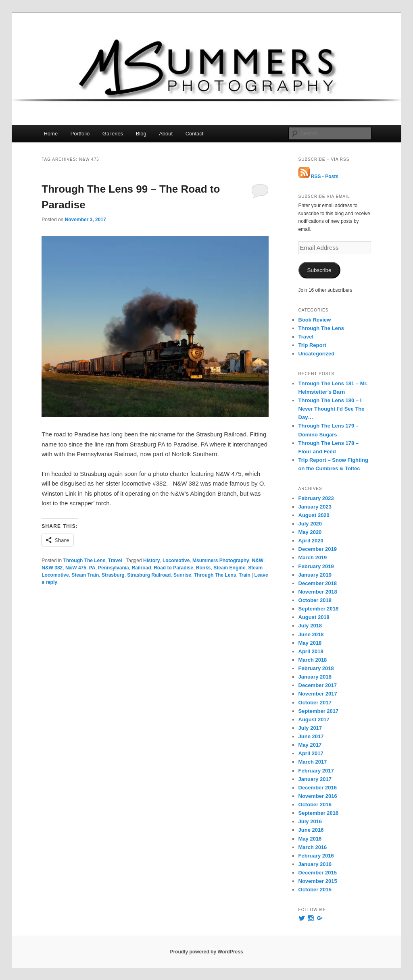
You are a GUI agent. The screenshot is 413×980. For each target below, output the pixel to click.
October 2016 (315, 805)
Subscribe (319, 270)
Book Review (315, 320)
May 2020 (310, 532)
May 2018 (310, 643)
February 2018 (316, 668)
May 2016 (310, 839)
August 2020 (314, 515)
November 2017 (318, 694)
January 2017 (315, 779)
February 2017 (316, 771)
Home (51, 134)
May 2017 (310, 745)
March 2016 (313, 847)
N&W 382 (52, 568)
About (166, 134)
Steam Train (85, 575)
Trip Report (312, 345)
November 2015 (318, 881)
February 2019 (316, 566)
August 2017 (314, 719)
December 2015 (318, 873)
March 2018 (313, 660)
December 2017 (318, 685)
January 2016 (315, 864)
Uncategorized (317, 354)
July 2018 (310, 626)
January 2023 (315, 507)
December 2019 (318, 549)
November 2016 (318, 796)
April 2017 (311, 753)
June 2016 (311, 830)
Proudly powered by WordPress (206, 952)
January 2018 (315, 677)
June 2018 (311, 634)
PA (92, 568)
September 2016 (319, 813)
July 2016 (310, 821)
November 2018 (318, 592)
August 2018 (314, 617)
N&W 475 (76, 568)
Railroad (141, 568)
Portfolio (80, 134)
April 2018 (311, 651)
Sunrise (182, 575)
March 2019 (313, 557)
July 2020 (310, 524)
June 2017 (311, 736)
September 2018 (319, 609)
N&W (258, 561)
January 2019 (315, 575)
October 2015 (315, 890)
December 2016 (318, 788)
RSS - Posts (318, 176)
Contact (195, 134)
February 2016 (316, 856)
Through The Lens (84, 561)
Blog (141, 134)
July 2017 (310, 728)
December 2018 (318, 583)
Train (245, 575)
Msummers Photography (221, 561)
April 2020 (311, 541)
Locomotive (176, 561)
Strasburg (113, 575)
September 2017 (319, 711)
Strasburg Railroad (149, 575)
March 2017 (313, 762)
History (151, 561)
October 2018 (315, 600)
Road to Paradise (173, 568)
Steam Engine (229, 568)
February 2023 (316, 498)
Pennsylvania (114, 568)
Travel (115, 561)
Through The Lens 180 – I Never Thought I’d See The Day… (332, 409)
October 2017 (315, 703)
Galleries (113, 134)
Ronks (203, 568)
